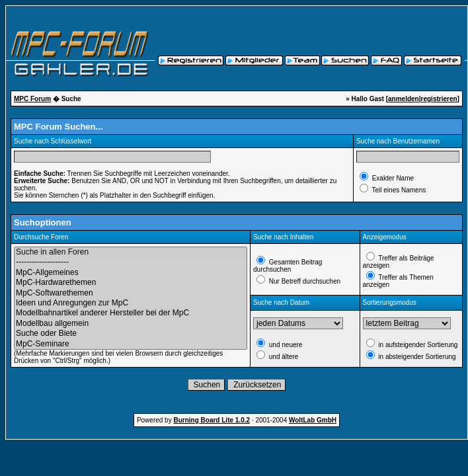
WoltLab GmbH (313, 420)
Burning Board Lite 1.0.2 (212, 420)
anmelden (404, 99)
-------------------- (131, 262)
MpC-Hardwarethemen (131, 283)
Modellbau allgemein (131, 324)
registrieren (439, 99)
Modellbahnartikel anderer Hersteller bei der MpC (131, 313)
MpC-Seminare (131, 344)
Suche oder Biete (131, 334)
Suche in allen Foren (131, 252)
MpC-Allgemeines (131, 273)
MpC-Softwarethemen (131, 293)
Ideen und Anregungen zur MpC (131, 303)
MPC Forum (32, 99)
